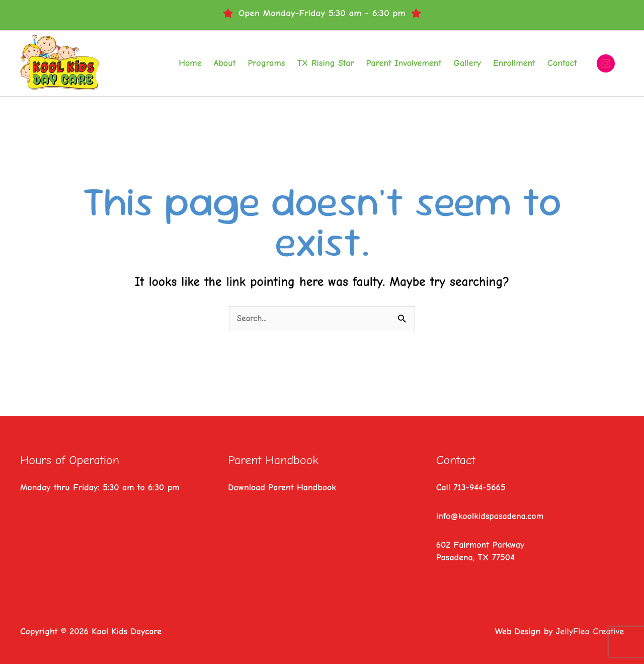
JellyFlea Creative (590, 632)
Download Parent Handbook (282, 488)
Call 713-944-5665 (471, 488)
